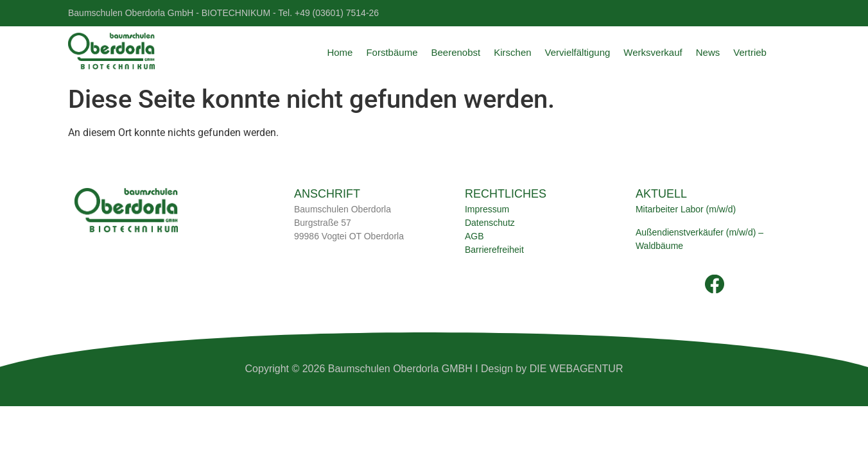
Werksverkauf (653, 52)
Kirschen (512, 52)
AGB (474, 236)
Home (340, 52)
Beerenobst (456, 52)
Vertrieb (750, 52)
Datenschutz (490, 223)
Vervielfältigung (578, 52)
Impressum (487, 209)
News (708, 52)
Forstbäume (392, 52)
